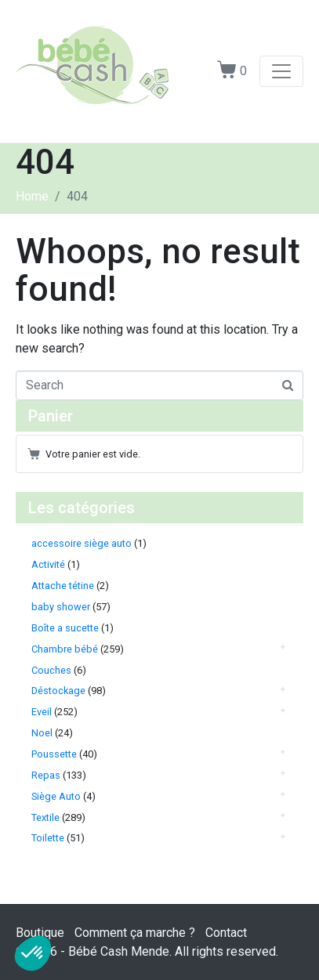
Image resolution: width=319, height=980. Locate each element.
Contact (226, 933)
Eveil (42, 712)
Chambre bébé (65, 649)
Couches (51, 670)
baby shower (61, 607)
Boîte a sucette (65, 628)
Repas (46, 775)
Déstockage (58, 691)
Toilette (48, 838)
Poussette (54, 754)
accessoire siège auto (82, 543)
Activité (48, 564)
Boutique (40, 933)
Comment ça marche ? (135, 933)
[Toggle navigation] (281, 71)
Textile (45, 817)
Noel (42, 733)
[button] (33, 953)
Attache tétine (63, 586)
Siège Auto (56, 796)
